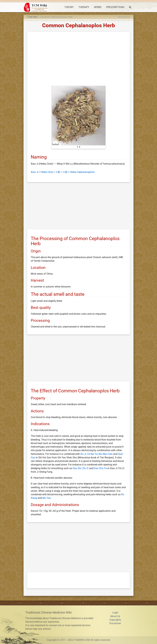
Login (115, 613)
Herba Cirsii (47, 172)
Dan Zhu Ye (100, 468)
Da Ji (83, 454)
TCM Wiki (32, 17)
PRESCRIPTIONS (115, 7)
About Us (115, 616)
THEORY (69, 7)
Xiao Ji (35, 172)
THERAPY (84, 7)
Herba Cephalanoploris (82, 172)
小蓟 (58, 172)
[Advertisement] (79, 60)
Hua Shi (77, 468)
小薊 (65, 172)
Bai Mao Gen (106, 454)
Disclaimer (115, 623)
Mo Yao (47, 498)
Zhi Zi (85, 468)
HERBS (98, 7)
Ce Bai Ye (92, 454)
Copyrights (115, 620)
